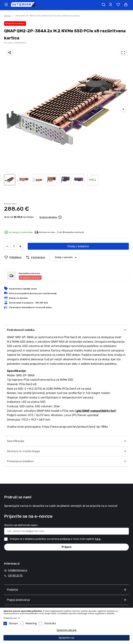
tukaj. (98, 539)
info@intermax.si (18, 570)
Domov (8, 16)
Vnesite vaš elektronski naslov (21, 525)
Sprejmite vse (66, 638)
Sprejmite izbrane (67, 630)
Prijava (66, 547)
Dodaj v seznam (67, 257)
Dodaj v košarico (78, 246)
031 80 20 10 (15, 576)
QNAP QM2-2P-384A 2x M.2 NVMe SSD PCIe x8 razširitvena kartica (47, 16)
